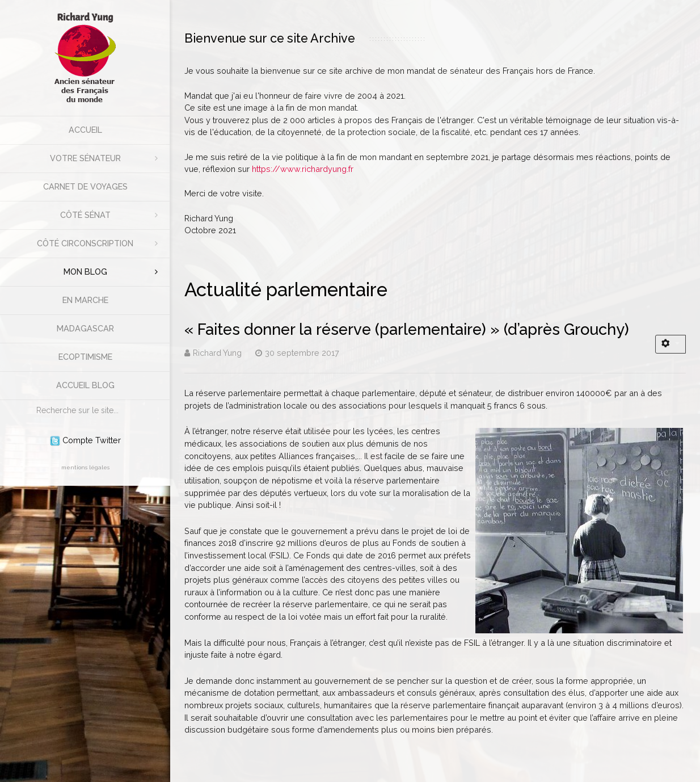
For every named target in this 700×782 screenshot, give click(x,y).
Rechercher (31, 400)
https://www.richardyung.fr (303, 169)
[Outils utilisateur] (671, 344)
